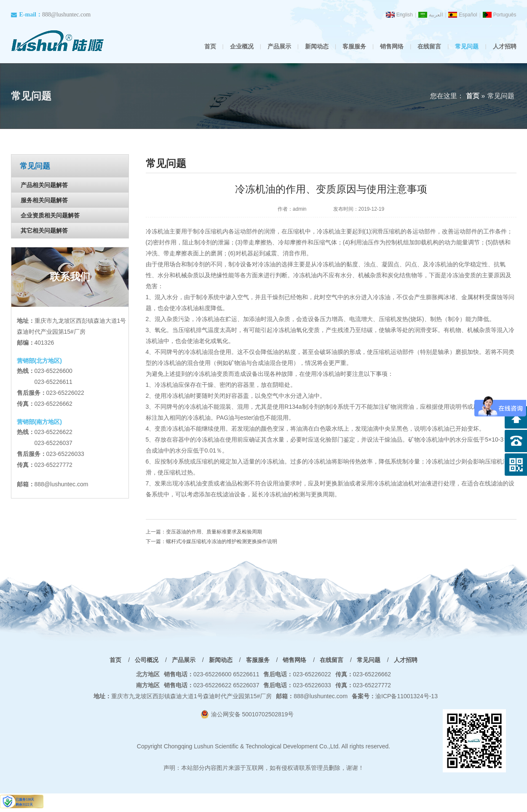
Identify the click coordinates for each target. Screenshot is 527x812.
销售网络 (392, 46)
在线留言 (429, 46)
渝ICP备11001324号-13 (395, 696)
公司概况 (147, 660)
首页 (210, 46)
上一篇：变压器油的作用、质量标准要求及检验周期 (204, 532)
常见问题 (467, 46)
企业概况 (242, 46)
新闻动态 (317, 46)
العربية (436, 15)
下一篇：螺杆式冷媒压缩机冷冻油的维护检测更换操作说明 (211, 541)
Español (468, 15)
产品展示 (279, 46)
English (405, 15)
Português (505, 15)
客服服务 (354, 46)
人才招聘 (505, 46)
